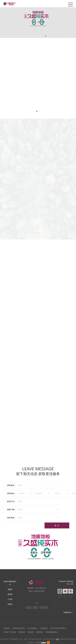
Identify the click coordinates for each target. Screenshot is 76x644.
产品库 (10, 599)
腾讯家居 (22, 632)
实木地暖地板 (32, 628)
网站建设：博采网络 (34, 643)
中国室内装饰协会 (19, 628)
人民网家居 (44, 628)
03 (54, 36)
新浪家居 (31, 632)
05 (62, 36)
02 (50, 36)
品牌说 (10, 604)
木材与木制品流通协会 (58, 628)
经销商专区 (67, 612)
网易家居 (40, 632)
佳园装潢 (7, 628)
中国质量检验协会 (52, 632)
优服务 (10, 589)
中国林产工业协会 (10, 632)
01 (46, 36)
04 (58, 36)
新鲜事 (10, 594)
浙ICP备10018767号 (50, 639)
